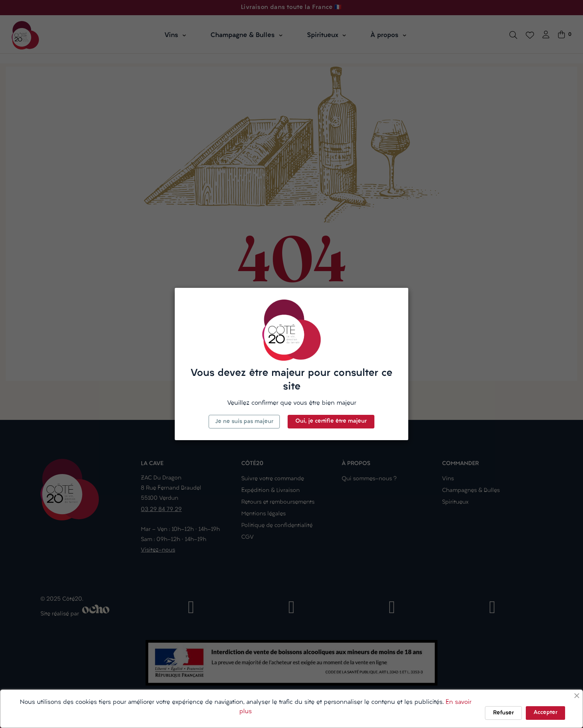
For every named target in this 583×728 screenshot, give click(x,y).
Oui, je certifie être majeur (331, 421)
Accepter (545, 713)
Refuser (503, 713)
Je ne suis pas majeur (244, 422)
